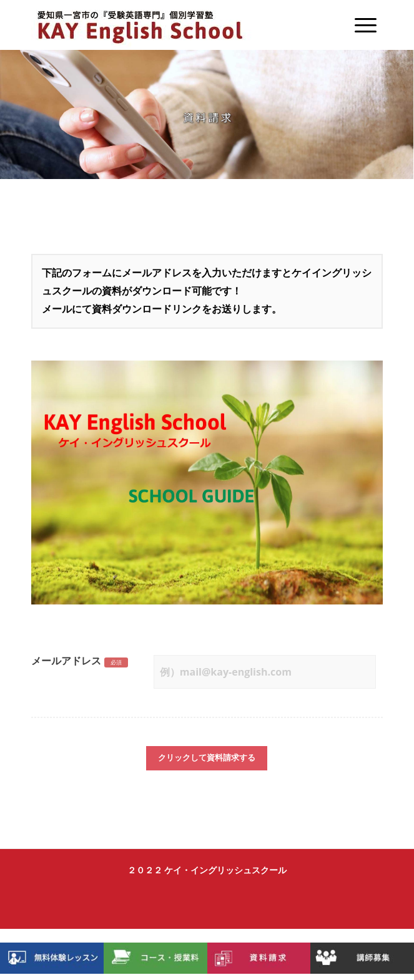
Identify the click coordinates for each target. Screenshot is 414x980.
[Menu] (359, 25)
